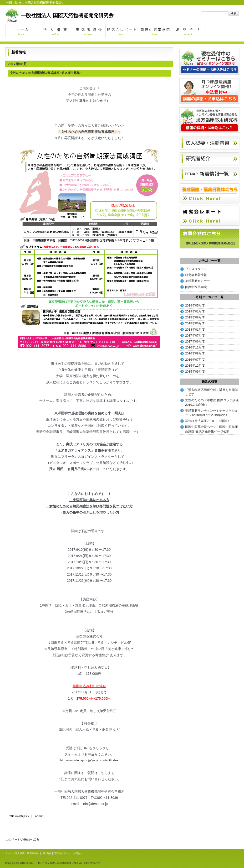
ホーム (22, 31)
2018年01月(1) (195, 330)
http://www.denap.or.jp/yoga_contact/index (89, 760)
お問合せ (189, 31)
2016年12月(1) (195, 347)
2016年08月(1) (195, 353)
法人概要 (55, 31)
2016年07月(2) (195, 360)
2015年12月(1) (195, 366)
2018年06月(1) (195, 323)
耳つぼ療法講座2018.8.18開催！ (208, 421)
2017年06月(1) (195, 341)
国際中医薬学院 (155, 31)
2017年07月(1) (195, 335)
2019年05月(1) (195, 305)
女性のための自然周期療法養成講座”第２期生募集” (46, 73)
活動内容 (46, 853)
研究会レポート (122, 31)
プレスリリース (196, 269)
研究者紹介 (89, 31)
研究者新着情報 (196, 275)
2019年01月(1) (195, 311)
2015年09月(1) (195, 372)
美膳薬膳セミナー (198, 281)
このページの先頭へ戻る (22, 839)
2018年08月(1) (195, 317)
